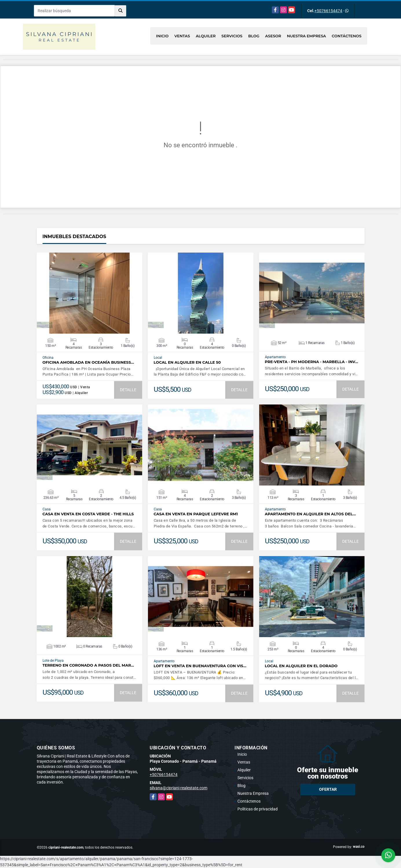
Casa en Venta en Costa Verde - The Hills (88, 514)
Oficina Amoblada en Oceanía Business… (88, 362)
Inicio (162, 36)
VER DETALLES (89, 293)
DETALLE (128, 390)
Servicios (232, 36)
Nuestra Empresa (306, 36)
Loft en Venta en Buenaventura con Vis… (200, 666)
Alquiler (206, 36)
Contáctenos (347, 36)
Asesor (273, 36)
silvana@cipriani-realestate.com (178, 788)
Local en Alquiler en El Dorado (301, 666)
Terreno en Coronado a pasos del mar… (88, 665)
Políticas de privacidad (258, 809)
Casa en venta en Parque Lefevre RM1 (196, 514)
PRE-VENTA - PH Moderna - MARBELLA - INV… (312, 362)
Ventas (182, 36)
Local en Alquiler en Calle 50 (187, 362)
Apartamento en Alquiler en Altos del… (311, 514)
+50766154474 (328, 11)
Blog (254, 36)
